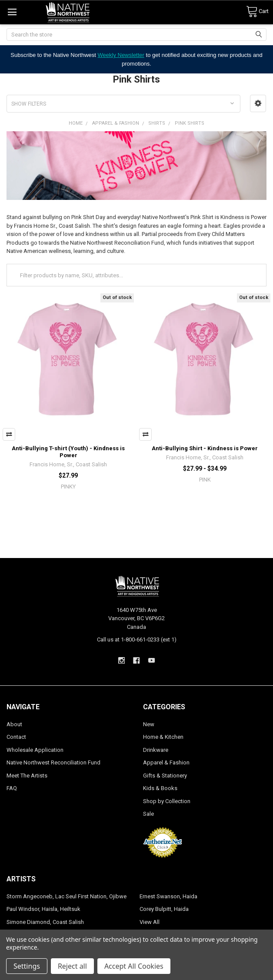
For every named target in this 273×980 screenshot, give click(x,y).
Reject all (72, 966)
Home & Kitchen (163, 737)
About (14, 724)
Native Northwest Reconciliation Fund (53, 762)
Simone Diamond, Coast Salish (45, 922)
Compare (9, 434)
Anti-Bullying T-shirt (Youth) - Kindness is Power (68, 452)
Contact (16, 737)
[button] (258, 103)
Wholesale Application (35, 750)
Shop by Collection (167, 801)
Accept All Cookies (134, 966)
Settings (27, 966)
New (149, 724)
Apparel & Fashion (166, 762)
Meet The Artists (27, 776)
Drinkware (156, 750)
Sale (148, 814)
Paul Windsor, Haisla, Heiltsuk (43, 909)
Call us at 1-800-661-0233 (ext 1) (137, 639)
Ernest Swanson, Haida (168, 896)
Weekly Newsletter (121, 55)
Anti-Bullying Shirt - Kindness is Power (205, 448)
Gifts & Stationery (165, 776)
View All (150, 922)
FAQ (12, 788)
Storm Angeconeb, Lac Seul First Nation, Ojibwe (67, 896)
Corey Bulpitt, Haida (164, 909)
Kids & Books (160, 788)
